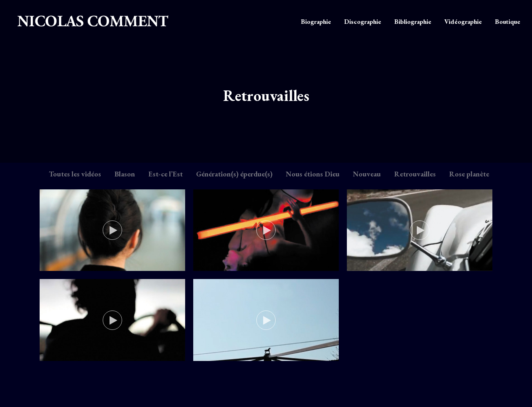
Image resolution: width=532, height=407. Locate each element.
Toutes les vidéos (75, 174)
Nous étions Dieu (313, 174)
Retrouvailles (415, 174)
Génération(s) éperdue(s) (234, 174)
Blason (125, 174)
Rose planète (469, 174)
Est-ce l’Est (166, 174)
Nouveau (367, 174)
